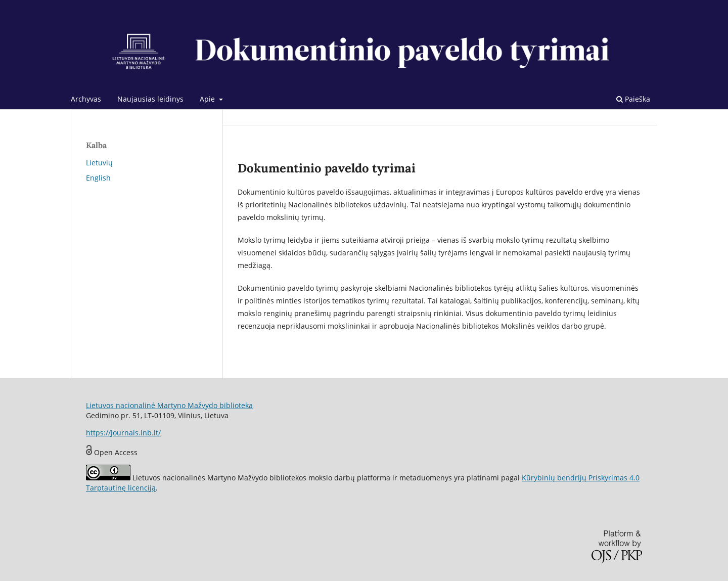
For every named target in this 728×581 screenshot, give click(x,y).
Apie (208, 99)
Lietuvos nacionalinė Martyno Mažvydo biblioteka (169, 405)
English (98, 178)
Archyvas (86, 99)
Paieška (633, 99)
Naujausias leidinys (150, 99)
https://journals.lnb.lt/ (123, 433)
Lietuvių (99, 163)
